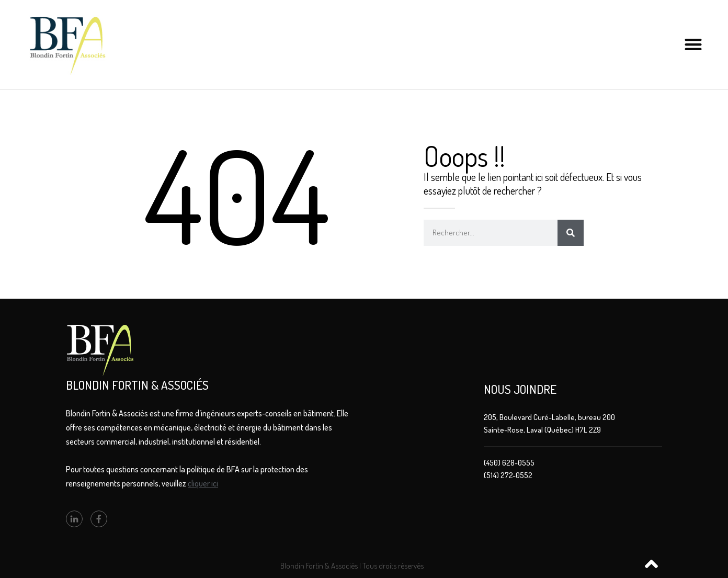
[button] (693, 45)
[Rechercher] (571, 233)
